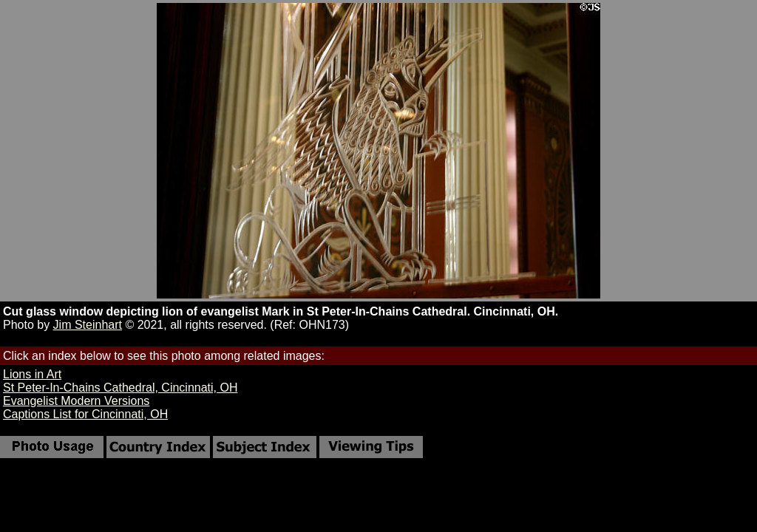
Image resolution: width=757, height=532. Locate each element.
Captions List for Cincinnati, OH (85, 414)
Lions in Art (32, 374)
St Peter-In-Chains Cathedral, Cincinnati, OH (120, 388)
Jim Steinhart (88, 325)
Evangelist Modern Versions (76, 401)
